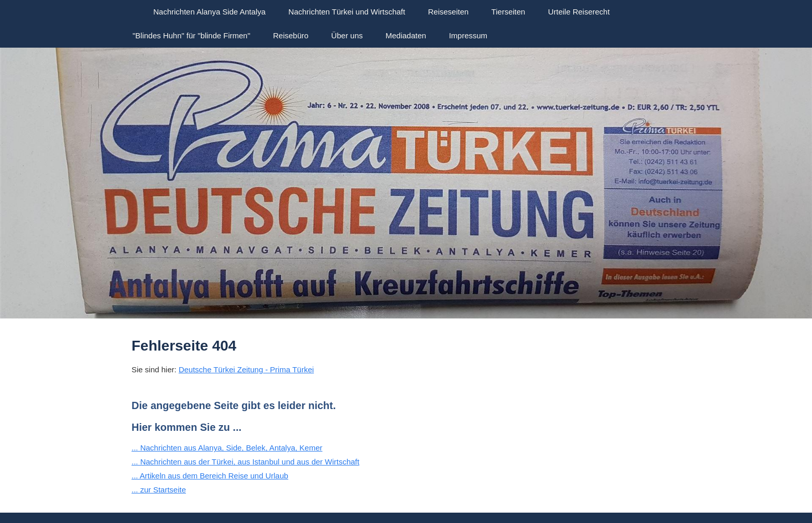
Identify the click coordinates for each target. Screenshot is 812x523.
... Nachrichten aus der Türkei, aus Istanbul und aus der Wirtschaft (245, 462)
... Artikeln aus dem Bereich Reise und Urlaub (210, 476)
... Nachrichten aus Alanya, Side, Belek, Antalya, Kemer (227, 448)
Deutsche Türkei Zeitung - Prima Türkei (246, 369)
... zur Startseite (159, 490)
